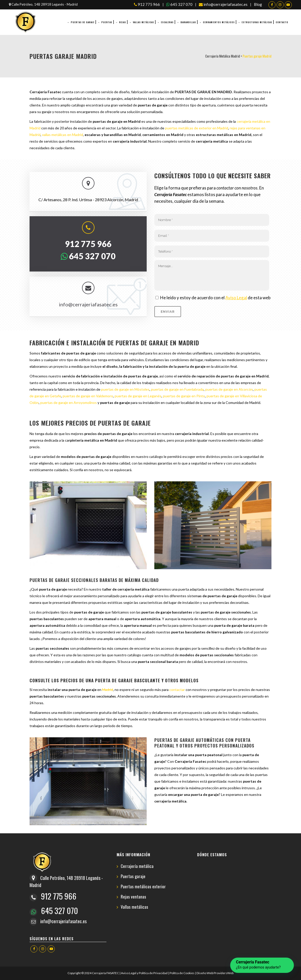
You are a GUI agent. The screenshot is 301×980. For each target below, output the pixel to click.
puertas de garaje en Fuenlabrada (177, 389)
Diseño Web (205, 973)
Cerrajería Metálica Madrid (223, 56)
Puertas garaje (133, 876)
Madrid (108, 690)
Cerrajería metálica (137, 866)
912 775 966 (147, 4)
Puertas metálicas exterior (143, 887)
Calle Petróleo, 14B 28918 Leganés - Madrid (43, 4)
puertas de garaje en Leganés (138, 396)
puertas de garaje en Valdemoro (88, 396)
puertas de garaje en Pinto (184, 396)
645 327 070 (179, 4)
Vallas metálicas (134, 907)
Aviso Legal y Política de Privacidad (144, 973)
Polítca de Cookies (182, 973)
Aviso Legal (236, 298)
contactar (177, 690)
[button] (262, 965)
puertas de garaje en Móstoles (125, 389)
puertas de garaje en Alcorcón (229, 389)
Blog (258, 4)
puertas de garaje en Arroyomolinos (69, 403)
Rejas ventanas (133, 897)
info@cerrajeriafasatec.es (223, 4)
